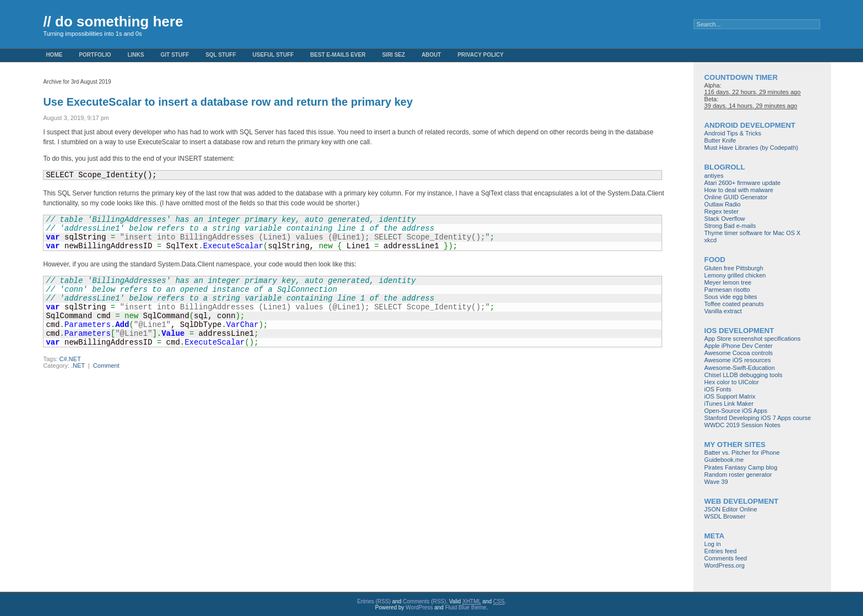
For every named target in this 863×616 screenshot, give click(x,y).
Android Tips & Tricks (733, 133)
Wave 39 (716, 482)
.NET (78, 366)
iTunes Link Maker (729, 404)
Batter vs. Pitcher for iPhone (742, 453)
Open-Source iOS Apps (736, 411)
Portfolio (95, 55)
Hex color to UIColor (732, 382)
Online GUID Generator (736, 197)
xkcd (711, 240)
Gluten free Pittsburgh (734, 268)
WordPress (419, 607)
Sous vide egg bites (731, 297)
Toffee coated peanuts (734, 304)
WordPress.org (725, 565)
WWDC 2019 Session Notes (742, 425)
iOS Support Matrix (730, 396)
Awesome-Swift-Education (740, 368)
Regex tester (722, 211)
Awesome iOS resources (738, 360)
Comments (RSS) (424, 601)
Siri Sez (394, 55)
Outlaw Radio (723, 204)
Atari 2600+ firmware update (743, 183)
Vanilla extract (723, 311)
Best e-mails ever (338, 55)
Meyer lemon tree (728, 282)
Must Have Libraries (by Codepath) (752, 148)
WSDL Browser (725, 516)
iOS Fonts (718, 389)
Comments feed (726, 558)
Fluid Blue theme (466, 607)
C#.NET (70, 359)
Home (54, 55)
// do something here (113, 21)
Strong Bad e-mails (730, 226)
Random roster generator (738, 475)
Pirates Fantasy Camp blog (741, 467)
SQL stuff (220, 55)
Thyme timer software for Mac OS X (753, 233)
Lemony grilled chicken (735, 275)
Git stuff (175, 55)
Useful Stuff (273, 55)
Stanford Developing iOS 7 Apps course (758, 418)
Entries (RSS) (374, 601)
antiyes (714, 176)
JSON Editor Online (731, 509)
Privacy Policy (480, 55)
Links (136, 55)
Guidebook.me (724, 460)
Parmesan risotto (727, 290)
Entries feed (721, 551)
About (431, 55)
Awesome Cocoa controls (739, 353)
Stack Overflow (725, 219)
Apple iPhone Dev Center (739, 346)
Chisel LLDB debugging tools (744, 375)
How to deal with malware (739, 190)
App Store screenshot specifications (753, 339)
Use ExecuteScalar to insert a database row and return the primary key (228, 102)
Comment (106, 366)
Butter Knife (720, 140)
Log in (713, 544)
